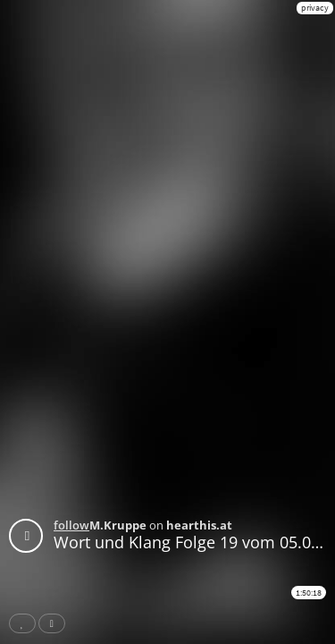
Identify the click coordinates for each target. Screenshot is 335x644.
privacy (315, 8)
